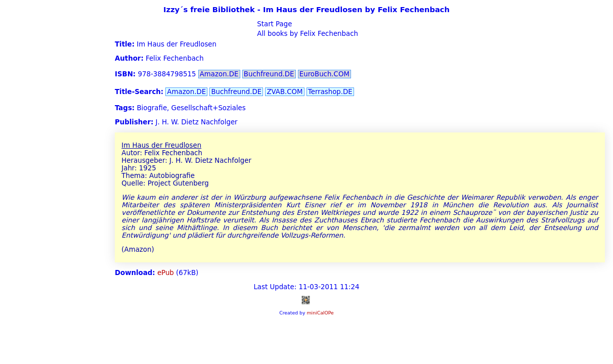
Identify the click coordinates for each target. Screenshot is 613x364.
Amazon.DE (219, 74)
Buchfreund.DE (269, 74)
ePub (166, 273)
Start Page (273, 24)
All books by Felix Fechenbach (306, 34)
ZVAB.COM (284, 92)
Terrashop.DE (330, 92)
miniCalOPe (320, 313)
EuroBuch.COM (324, 74)
